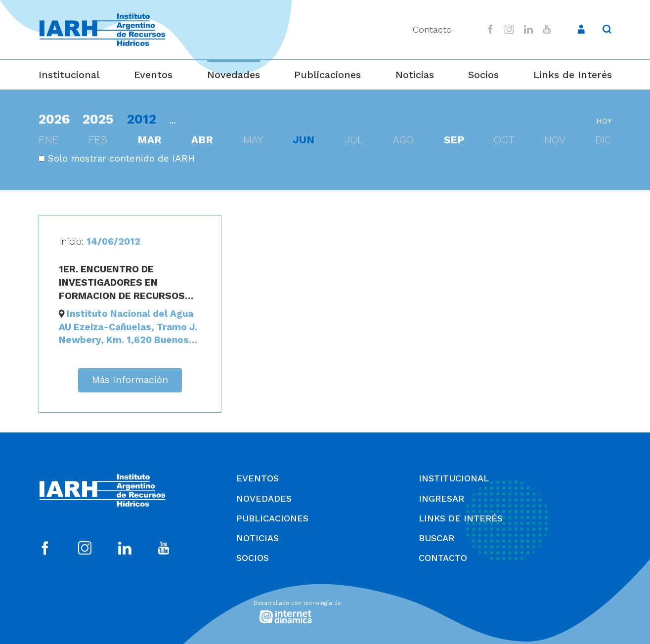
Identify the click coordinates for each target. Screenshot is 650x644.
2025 (98, 119)
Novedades (234, 75)
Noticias (415, 75)
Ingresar (441, 498)
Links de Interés (573, 75)
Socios (483, 75)
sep (454, 140)
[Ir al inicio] (102, 30)
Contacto (432, 29)
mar (150, 140)
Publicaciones (327, 75)
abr (202, 140)
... (173, 120)
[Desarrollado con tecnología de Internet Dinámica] (325, 610)
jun (303, 140)
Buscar (436, 538)
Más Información (130, 380)
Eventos (153, 75)
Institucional (69, 75)
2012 (142, 119)
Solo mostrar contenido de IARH (117, 158)
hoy (604, 121)
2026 (54, 119)
